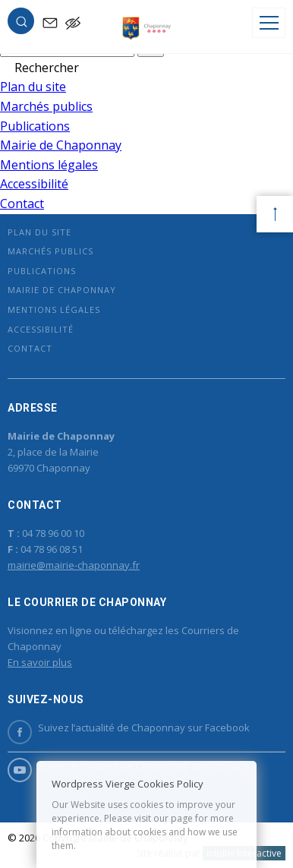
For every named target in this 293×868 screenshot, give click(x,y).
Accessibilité (34, 184)
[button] (21, 24)
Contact (22, 204)
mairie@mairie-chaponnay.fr (74, 565)
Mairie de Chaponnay (61, 145)
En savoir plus (40, 662)
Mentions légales (49, 165)
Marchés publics (46, 106)
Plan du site (33, 87)
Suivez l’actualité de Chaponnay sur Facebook (129, 728)
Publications (35, 126)
